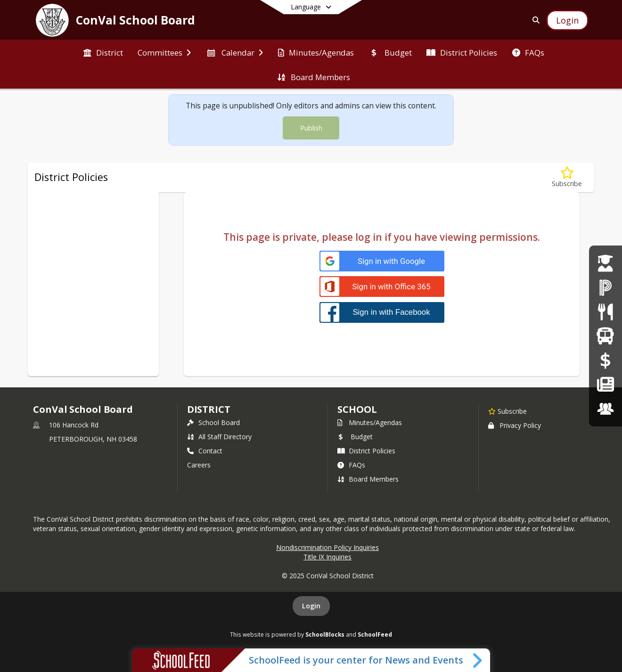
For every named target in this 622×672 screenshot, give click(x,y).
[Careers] (606, 409)
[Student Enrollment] (605, 263)
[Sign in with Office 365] (382, 287)
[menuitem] (103, 52)
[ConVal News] (605, 384)
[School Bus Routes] (605, 336)
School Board (213, 422)
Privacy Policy (515, 425)
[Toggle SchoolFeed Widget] (478, 660)
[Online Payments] (606, 360)
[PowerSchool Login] (606, 287)
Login (311, 606)
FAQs (351, 465)
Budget (355, 437)
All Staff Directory (219, 437)
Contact (205, 451)
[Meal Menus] (605, 312)
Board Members (368, 479)
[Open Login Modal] (567, 20)
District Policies (366, 451)
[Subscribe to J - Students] (567, 177)
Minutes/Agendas (370, 422)
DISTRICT (209, 409)
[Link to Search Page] (534, 20)
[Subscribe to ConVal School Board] (507, 411)
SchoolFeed (375, 634)
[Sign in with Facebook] (382, 312)
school (357, 409)
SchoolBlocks (325, 634)
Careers (199, 465)
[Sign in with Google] (382, 261)
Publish (311, 128)
